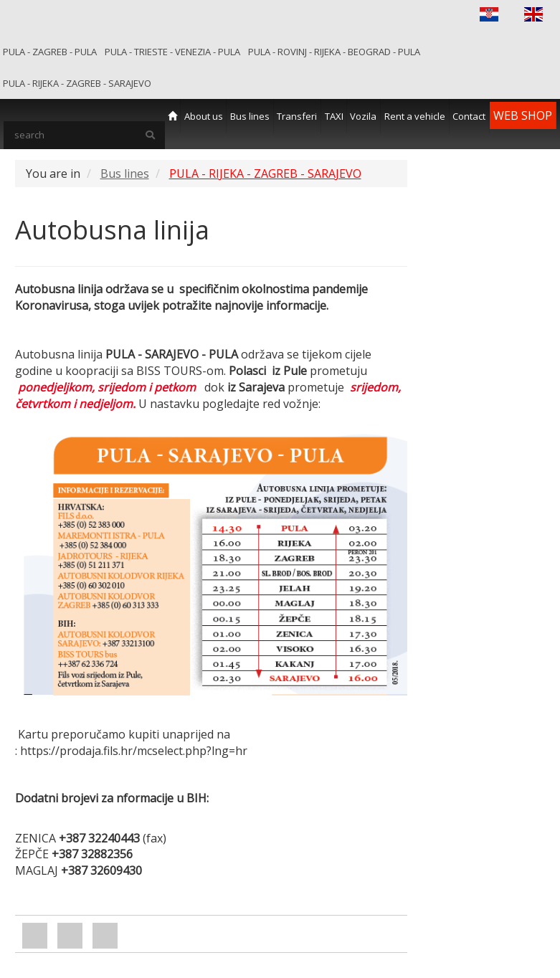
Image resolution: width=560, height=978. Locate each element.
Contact (469, 116)
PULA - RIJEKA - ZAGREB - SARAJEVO (77, 83)
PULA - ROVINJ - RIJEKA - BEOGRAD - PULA (334, 52)
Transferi (297, 116)
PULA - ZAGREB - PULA (50, 52)
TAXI (334, 116)
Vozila (363, 116)
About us (204, 116)
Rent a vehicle (415, 116)
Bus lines (250, 116)
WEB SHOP (523, 115)
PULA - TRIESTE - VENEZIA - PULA (172, 52)
